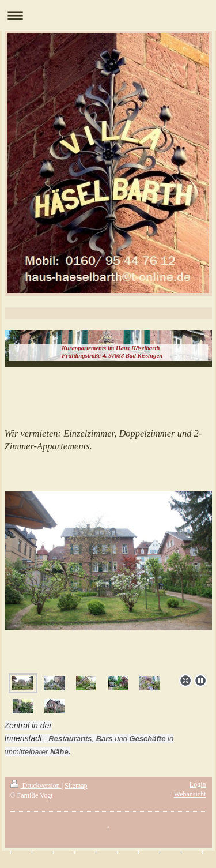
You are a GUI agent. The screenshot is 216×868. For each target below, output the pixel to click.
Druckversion (36, 786)
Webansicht (190, 794)
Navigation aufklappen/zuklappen (108, 15)
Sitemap (76, 786)
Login (198, 784)
